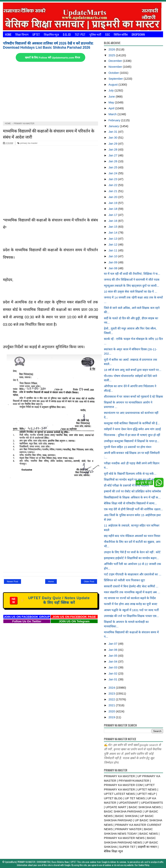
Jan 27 (113, 155)
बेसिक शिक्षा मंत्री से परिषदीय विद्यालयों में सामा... (130, 503)
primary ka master (27, 143)
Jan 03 (113, 667)
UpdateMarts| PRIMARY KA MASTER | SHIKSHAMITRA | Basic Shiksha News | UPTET (41, 862)
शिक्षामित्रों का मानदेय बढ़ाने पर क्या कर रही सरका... (132, 480)
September (116, 79)
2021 (112, 705)
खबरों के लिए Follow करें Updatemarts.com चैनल (52, 58)
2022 (112, 699)
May (112, 102)
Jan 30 (113, 137)
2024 (112, 688)
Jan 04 (113, 661)
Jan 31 (113, 132)
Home (8, 34)
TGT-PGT (80, 34)
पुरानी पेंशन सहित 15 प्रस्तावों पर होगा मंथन (128, 447)
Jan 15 (113, 227)
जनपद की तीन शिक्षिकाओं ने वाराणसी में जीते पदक (132, 280)
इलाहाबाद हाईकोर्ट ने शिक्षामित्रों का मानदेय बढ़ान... (131, 558)
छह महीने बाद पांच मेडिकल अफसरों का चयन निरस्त (132, 536)
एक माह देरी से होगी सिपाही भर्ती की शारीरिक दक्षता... (133, 509)
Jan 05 (113, 656)
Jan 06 (113, 650)
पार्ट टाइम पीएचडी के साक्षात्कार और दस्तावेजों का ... (133, 574)
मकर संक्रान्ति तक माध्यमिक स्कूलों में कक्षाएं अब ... (132, 592)
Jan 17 (113, 215)
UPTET (36, 34)
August (113, 84)
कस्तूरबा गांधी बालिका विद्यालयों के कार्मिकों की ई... (132, 423)
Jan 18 (113, 209)
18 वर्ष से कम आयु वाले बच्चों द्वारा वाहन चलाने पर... (133, 370)
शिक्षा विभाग (22, 34)
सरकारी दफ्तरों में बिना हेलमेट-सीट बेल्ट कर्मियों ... (131, 586)
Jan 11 (113, 250)
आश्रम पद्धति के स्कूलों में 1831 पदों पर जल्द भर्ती (131, 610)
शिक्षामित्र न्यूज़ (51, 34)
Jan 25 (113, 167)
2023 (112, 693)
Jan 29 (113, 144)
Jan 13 (113, 239)
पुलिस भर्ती (95, 34)
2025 (112, 55)
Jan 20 (113, 197)
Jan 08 (113, 268)
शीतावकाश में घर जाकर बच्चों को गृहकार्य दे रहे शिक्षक (133, 397)
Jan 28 (113, 149)
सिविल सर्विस (121, 34)
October (114, 73)
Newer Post (12, 581)
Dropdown (138, 34)
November (116, 67)
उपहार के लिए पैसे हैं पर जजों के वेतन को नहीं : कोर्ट (132, 552)
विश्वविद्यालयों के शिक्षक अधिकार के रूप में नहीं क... (132, 497)
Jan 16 (113, 221)
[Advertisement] (50, 92)
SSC (107, 34)
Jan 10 (113, 256)
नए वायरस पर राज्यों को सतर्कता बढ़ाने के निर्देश (130, 598)
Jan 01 (113, 679)
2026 (112, 49)
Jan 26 (113, 161)
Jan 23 (113, 179)
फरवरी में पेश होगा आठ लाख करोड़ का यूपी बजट (131, 604)
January (114, 126)
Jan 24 (113, 173)
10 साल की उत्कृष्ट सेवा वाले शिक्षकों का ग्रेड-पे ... (131, 292)
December (116, 61)
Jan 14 (113, 232)
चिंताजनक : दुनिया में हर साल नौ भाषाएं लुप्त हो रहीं (132, 435)
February (115, 120)
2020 (112, 711)
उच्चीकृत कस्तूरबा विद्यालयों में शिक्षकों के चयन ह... (132, 441)
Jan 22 (113, 185)
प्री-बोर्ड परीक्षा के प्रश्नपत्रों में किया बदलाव (126, 485)
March (113, 114)
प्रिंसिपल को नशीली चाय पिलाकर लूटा (124, 580)
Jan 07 (113, 644)
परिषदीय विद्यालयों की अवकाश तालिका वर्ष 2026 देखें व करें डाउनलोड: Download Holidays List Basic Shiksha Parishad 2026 (48, 45)
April (112, 108)
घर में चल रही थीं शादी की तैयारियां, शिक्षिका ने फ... (132, 274)
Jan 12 (113, 244)
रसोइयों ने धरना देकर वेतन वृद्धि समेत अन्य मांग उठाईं (132, 429)
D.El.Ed (67, 34)
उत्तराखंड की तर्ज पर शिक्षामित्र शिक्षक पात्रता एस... (131, 616)
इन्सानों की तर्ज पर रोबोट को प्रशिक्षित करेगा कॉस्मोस (132, 491)
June (112, 96)
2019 (112, 717)
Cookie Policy (144, 865)
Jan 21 (113, 191)
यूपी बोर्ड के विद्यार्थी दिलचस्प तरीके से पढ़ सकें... (130, 474)
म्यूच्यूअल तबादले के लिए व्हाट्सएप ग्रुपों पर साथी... (132, 286)
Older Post (89, 581)
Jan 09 (113, 262)
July (111, 90)
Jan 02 (113, 673)
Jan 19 (113, 203)
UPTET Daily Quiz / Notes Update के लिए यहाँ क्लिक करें (50, 600)
